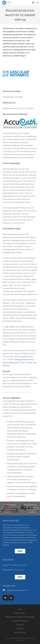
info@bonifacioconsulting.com (17, 590)
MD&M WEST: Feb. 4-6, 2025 (13, 570)
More (20, 551)
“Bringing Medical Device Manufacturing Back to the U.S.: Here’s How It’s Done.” (20, 363)
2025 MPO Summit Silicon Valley (14, 565)
